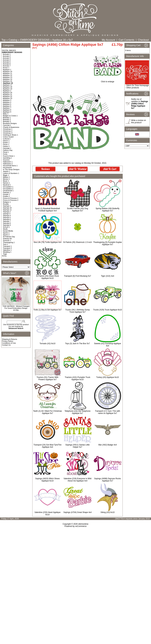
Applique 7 (7, 108)
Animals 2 (7, 56)
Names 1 (6, 183)
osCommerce (81, 526)
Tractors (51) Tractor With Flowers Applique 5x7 (48, 378)
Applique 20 (8, 93)
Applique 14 (8, 79)
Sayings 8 (7, 223)
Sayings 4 (7, 216)
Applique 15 (8, 81)
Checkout (143, 40)
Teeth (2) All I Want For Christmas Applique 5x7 (48, 412)
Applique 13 (8, 77)
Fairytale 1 (7, 148)
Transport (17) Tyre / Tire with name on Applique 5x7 (108, 412)
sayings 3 (7, 214)
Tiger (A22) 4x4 (107, 276)
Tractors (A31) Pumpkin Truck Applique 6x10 (77, 378)
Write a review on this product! (139, 121)
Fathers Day (8, 150)
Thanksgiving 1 (9, 242)
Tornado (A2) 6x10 (47, 344)
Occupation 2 (8, 189)
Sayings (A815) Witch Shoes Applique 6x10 (47, 480)
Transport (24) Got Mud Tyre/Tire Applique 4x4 (47, 446)
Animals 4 (7, 60)
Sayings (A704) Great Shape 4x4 (77, 512)
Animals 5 (7, 62)
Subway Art (7, 239)
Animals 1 (7, 54)
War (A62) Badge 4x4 (108, 445)
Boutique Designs (10, 123)
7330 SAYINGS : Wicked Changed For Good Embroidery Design (16, 307)
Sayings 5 (7, 217)
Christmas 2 (8, 131)
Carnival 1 (7, 125)
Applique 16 (59, 40)
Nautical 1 (7, 185)
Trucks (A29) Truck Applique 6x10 (107, 310)
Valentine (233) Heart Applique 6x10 (48, 513)
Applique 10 (8, 72)
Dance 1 (6, 141)
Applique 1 (7, 70)
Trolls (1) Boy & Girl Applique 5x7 (48, 310)
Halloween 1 (8, 162)
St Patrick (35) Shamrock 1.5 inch (77, 242)
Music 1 (6, 181)
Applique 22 (8, 96)
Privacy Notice (8, 341)
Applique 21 (8, 95)
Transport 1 (7, 246)
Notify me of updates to (140, 104)
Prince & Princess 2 (11, 200)
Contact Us (6, 345)
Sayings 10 (7, 208)
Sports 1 (6, 233)
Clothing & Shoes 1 (10, 135)
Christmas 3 (8, 133)
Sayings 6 (7, 219)
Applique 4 (7, 102)
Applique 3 (7, 100)
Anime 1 (6, 68)
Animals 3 (7, 58)
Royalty (6, 204)
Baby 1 (6, 114)
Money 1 (6, 179)
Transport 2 (7, 248)
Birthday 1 (7, 118)
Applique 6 (7, 106)
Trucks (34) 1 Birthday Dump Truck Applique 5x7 (77, 311)
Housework (7, 168)
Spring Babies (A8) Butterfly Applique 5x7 (107, 210)
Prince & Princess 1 (11, 198)
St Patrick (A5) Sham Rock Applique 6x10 (47, 277)
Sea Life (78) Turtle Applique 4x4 (48, 242)
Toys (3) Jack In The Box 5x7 (77, 344)
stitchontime (83, 524)
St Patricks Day (9, 237)
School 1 (6, 227)
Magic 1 (6, 175)
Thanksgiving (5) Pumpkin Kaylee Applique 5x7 (108, 243)
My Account (109, 40)
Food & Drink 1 (9, 156)
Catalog (13, 40)
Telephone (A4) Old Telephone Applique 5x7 (78, 412)
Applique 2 (7, 91)
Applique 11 (8, 73)
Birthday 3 (7, 121)
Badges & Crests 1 (10, 116)
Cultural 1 (7, 139)
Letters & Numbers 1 (11, 173)
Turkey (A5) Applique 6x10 (108, 377)
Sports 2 (6, 235)
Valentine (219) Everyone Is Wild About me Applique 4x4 (78, 480)
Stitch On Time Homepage (137, 85)
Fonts (5, 154)
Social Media (8, 231)
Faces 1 (6, 144)
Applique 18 (8, 87)
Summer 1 (7, 240)
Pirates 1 (6, 196)
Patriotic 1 (7, 192)
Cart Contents (126, 40)
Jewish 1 (6, 171)
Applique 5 (7, 104)
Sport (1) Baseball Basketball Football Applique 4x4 (47, 210)
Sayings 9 (7, 225)
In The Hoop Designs (11, 169)
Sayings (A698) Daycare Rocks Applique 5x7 (108, 480)
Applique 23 (8, 98)
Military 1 (6, 177)
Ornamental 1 (8, 191)
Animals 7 (7, 66)
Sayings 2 (7, 212)
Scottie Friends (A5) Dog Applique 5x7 (77, 210)
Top (4, 40)
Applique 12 (8, 75)
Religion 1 (7, 202)
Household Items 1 (10, 166)
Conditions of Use (9, 343)
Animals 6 (7, 64)
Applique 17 (8, 85)
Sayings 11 (7, 210)
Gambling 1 (7, 158)
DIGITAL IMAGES (9, 50)
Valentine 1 (7, 250)
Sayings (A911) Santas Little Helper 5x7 (77, 446)
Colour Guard (8, 137)
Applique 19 (8, 89)
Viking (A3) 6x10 (107, 512)
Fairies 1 (6, 146)
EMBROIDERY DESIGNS (35, 40)
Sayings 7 (7, 221)
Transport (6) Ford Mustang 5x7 (77, 276)
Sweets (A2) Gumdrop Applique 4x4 (107, 345)
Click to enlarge (108, 81)
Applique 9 (7, 112)
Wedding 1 (7, 252)
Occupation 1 (8, 187)
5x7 (71, 40)
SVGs (4, 256)
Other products (133, 88)
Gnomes (6, 160)
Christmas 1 (8, 129)
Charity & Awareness (11, 127)
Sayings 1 (7, 206)
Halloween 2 (8, 164)
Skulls (5, 229)
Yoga (5, 254)
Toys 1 (5, 244)
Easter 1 (6, 143)
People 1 (6, 194)
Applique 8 (7, 110)
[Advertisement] (76, 562)
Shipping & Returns (10, 339)
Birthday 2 (7, 120)
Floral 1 (6, 152)
